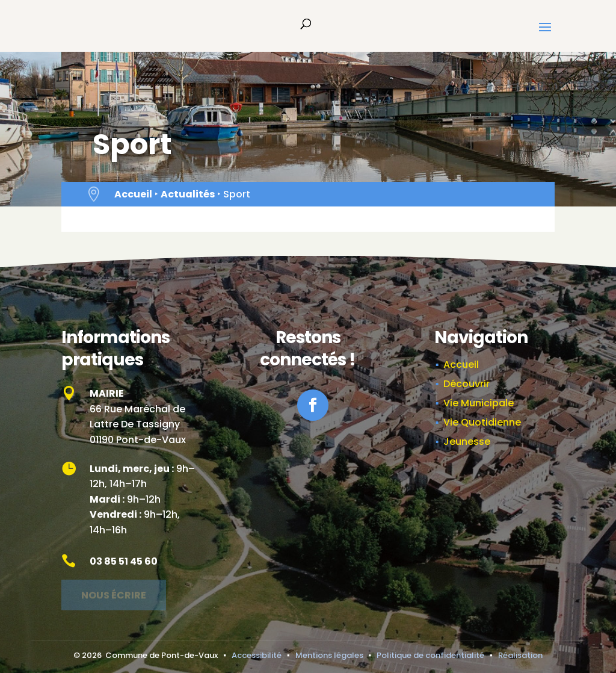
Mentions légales (329, 655)
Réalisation (520, 655)
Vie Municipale (479, 403)
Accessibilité (257, 655)
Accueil (133, 194)
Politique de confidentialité (430, 655)
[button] (545, 35)
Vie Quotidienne (482, 422)
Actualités (188, 194)
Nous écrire (114, 592)
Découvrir (467, 384)
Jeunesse (467, 442)
